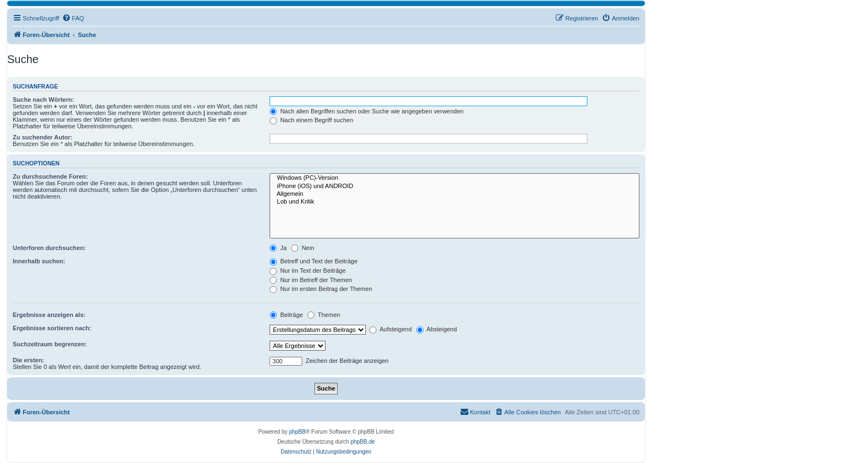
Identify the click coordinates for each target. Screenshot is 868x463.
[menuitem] (73, 18)
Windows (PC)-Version (454, 178)
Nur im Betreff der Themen (311, 280)
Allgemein (454, 194)
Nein (303, 248)
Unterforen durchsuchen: (49, 248)
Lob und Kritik (454, 202)
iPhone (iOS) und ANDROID (454, 186)
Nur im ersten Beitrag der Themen (321, 289)
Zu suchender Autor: (43, 137)
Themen (324, 315)
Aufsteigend (391, 329)
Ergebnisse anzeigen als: (49, 315)
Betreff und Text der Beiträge (314, 261)
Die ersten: (29, 360)
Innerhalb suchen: (39, 261)
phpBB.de (363, 442)
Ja (278, 248)
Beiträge (286, 315)
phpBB (297, 432)
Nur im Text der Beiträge (308, 270)
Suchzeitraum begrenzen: (50, 344)
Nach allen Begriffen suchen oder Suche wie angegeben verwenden (366, 111)
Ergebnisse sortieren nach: (52, 328)
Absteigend (437, 329)
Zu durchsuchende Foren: (50, 176)
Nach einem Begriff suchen (311, 120)
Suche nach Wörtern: (43, 100)
